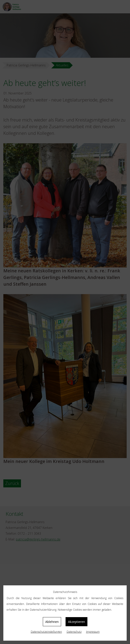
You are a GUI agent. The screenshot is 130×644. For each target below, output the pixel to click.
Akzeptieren (76, 622)
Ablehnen (52, 622)
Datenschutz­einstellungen (46, 632)
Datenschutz (74, 632)
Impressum (93, 632)
